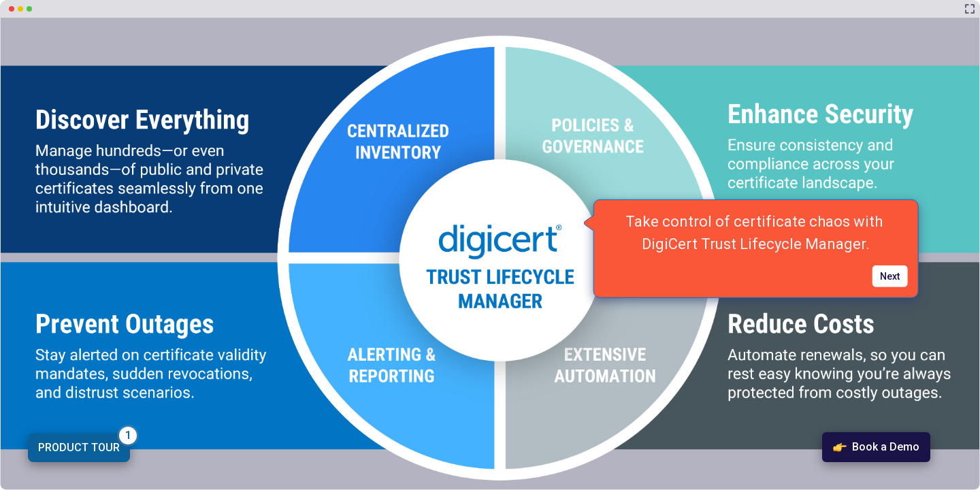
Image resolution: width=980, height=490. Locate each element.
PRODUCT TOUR (79, 447)
